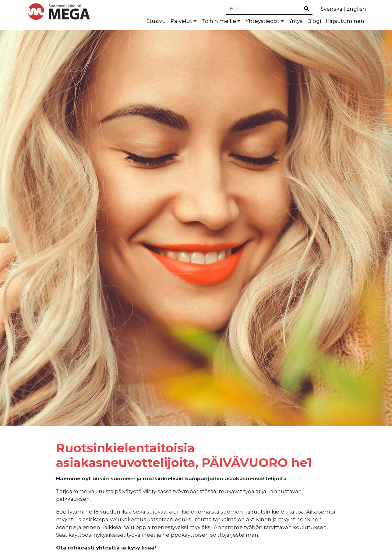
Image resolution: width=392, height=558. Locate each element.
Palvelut (181, 21)
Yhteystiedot (262, 21)
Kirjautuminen (345, 21)
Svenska (332, 9)
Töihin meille (219, 21)
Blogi (314, 21)
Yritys (296, 21)
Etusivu (156, 21)
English (356, 9)
